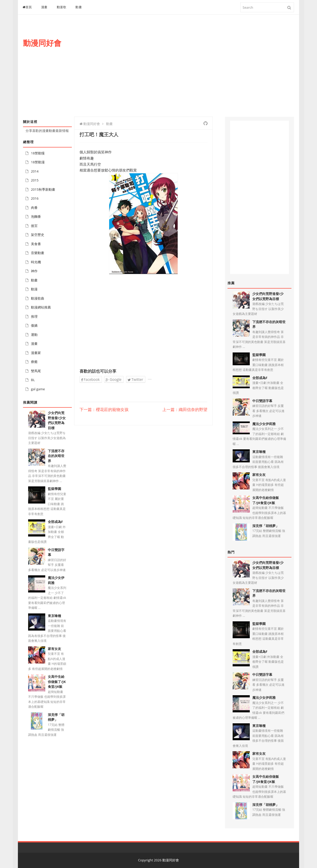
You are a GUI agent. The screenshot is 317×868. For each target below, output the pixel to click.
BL (33, 380)
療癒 (34, 362)
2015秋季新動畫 (43, 189)
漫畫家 (36, 353)
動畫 (79, 7)
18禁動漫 (38, 162)
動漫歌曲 (38, 298)
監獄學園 (54, 489)
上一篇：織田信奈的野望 (185, 410)
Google (114, 379)
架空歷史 (38, 235)
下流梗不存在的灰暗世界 (56, 456)
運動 (34, 335)
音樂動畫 (38, 253)
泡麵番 (36, 216)
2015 (35, 180)
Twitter (135, 379)
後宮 (34, 226)
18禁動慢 (38, 153)
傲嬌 (34, 325)
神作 (34, 271)
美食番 (36, 244)
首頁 (27, 7)
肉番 (34, 208)
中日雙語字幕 (262, 401)
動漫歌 (62, 7)
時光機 (36, 262)
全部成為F (55, 522)
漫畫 (44, 7)
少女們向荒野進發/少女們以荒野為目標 (57, 420)
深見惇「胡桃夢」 (56, 717)
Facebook (90, 379)
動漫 (34, 289)
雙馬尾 (36, 371)
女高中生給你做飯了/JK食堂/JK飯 (57, 682)
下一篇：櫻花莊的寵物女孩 (104, 410)
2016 (35, 198)
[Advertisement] (201, 71)
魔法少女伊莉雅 (264, 424)
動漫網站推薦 (41, 307)
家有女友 (54, 649)
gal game (38, 389)
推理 (34, 316)
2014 (35, 171)
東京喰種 (54, 616)
